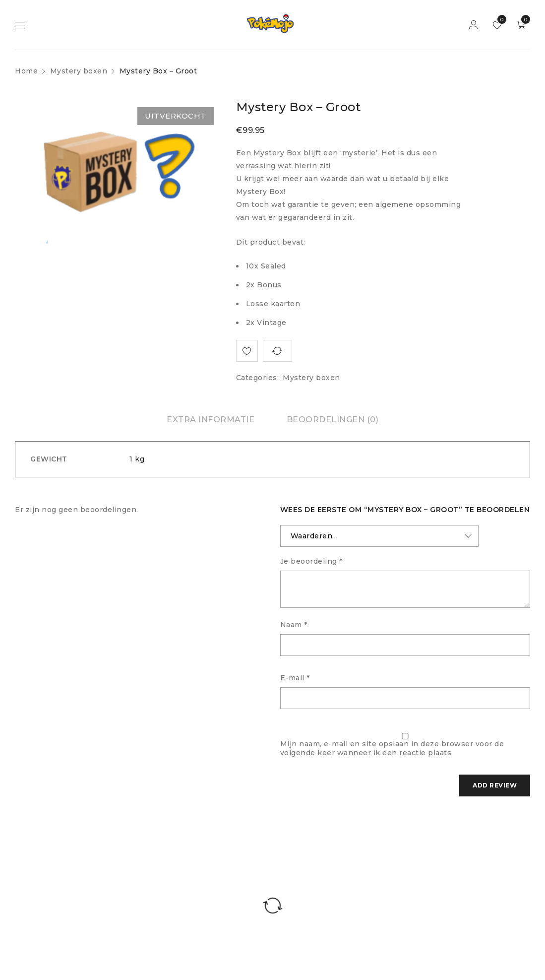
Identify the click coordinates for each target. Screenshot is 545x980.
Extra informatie (211, 420)
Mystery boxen (79, 71)
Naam (294, 625)
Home (26, 71)
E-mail (295, 678)
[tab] (211, 420)
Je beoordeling (311, 561)
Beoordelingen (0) (333, 420)
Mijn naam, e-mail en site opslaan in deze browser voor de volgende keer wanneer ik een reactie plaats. (392, 748)
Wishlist (504, 19)
